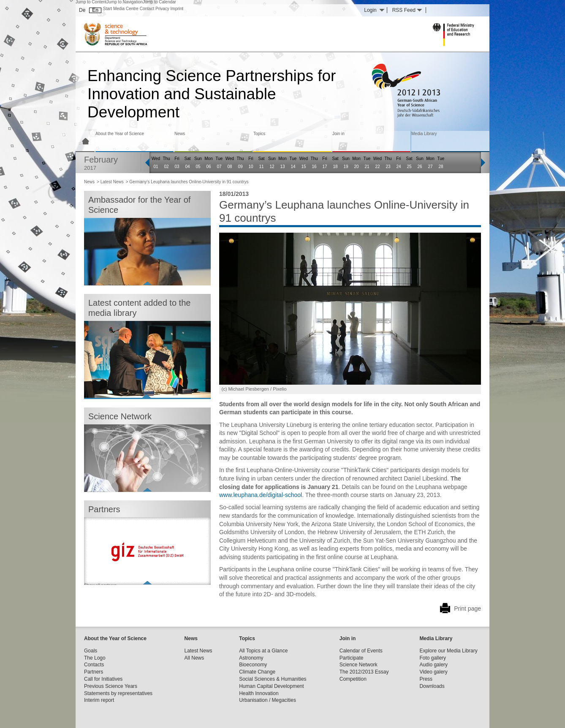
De (82, 10)
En (95, 10)
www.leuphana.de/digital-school (261, 495)
